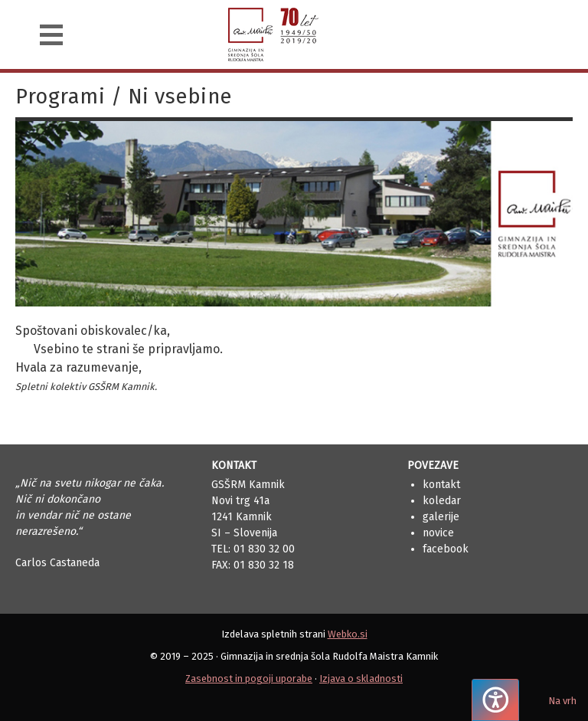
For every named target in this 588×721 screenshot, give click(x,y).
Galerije (441, 517)
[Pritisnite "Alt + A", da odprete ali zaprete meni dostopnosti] (495, 700)
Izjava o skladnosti (361, 678)
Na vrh (562, 701)
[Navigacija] (51, 35)
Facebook (446, 549)
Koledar (442, 501)
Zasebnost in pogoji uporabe (249, 678)
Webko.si (348, 634)
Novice (438, 533)
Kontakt (441, 485)
